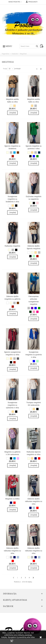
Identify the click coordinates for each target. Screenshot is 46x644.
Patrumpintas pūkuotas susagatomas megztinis (34, 300)
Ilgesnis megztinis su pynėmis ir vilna (34, 147)
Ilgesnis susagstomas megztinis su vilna (12, 353)
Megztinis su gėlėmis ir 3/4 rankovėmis (12, 453)
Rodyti (5, 69)
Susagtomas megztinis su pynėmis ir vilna (34, 355)
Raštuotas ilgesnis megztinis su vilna (34, 453)
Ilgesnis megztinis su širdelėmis (12, 147)
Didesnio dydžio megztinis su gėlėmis (12, 298)
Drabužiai (15, 54)
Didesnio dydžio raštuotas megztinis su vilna (34, 501)
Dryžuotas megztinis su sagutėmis (34, 198)
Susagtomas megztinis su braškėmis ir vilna (12, 199)
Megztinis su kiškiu (12, 499)
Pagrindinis (5, 54)
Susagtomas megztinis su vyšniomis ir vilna (12, 405)
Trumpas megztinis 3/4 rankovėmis (34, 404)
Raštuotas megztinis (12, 246)
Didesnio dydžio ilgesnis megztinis (34, 247)
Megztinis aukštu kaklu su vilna (12, 101)
